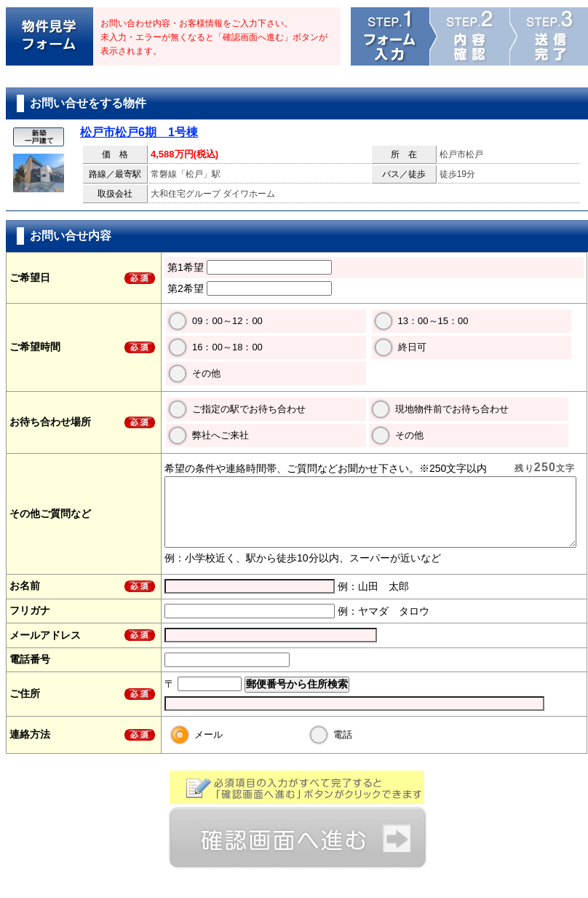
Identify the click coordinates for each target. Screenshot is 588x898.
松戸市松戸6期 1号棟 (139, 132)
